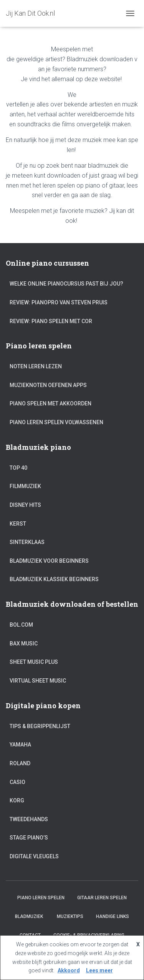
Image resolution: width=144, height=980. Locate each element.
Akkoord (69, 970)
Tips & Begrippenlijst (40, 726)
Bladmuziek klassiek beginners (54, 579)
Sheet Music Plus (34, 662)
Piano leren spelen (41, 898)
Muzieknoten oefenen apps (48, 385)
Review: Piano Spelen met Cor (51, 321)
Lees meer (99, 970)
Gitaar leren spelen (102, 898)
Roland (20, 763)
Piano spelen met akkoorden (50, 403)
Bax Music (24, 644)
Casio (17, 782)
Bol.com (21, 625)
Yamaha (20, 745)
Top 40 (18, 468)
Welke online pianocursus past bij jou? (66, 284)
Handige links (113, 916)
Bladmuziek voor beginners (49, 561)
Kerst (18, 524)
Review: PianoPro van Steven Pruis (59, 302)
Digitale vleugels (34, 856)
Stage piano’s (29, 838)
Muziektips (70, 916)
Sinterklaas (27, 542)
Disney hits (25, 505)
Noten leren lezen (36, 366)
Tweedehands (29, 819)
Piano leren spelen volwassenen (56, 422)
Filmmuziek (25, 486)
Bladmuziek (30, 916)
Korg (17, 800)
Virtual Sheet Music (38, 681)
